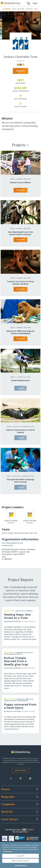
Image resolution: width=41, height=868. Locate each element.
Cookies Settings (20, 865)
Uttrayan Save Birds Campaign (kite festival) (20, 481)
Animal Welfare (24, 179)
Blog (36, 9)
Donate (20, 71)
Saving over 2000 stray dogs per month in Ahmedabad (20, 332)
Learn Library (10, 819)
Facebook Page (7, 545)
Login (35, 3)
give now (20, 190)
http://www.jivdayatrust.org (12, 543)
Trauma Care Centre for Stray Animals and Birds (20, 283)
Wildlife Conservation (24, 427)
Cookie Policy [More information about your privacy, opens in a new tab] (8, 851)
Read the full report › (12, 729)
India (13, 179)
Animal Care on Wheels (20, 182)
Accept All (20, 856)
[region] (20, 855)
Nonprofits (21, 9)
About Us (7, 812)
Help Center (20, 770)
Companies (29, 9)
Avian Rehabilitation (20, 380)
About (14, 9)
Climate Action (24, 377)
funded (21, 388)
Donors (5, 789)
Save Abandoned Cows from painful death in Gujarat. (20, 233)
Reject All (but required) (20, 861)
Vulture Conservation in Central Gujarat (20, 431)
